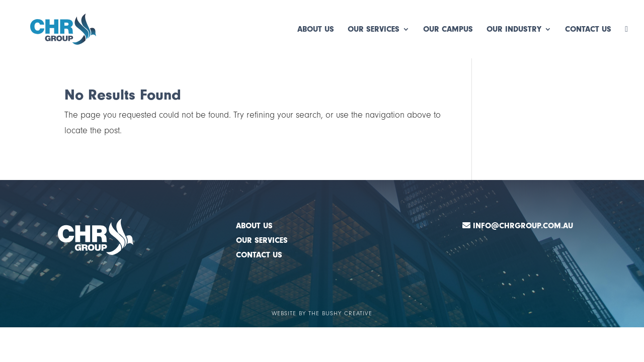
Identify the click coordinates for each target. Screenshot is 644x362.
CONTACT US (259, 255)
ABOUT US (254, 226)
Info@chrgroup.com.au (523, 226)
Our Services (374, 30)
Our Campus (448, 30)
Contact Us (588, 30)
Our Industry (514, 30)
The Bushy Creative (340, 313)
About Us (316, 30)
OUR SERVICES (262, 240)
